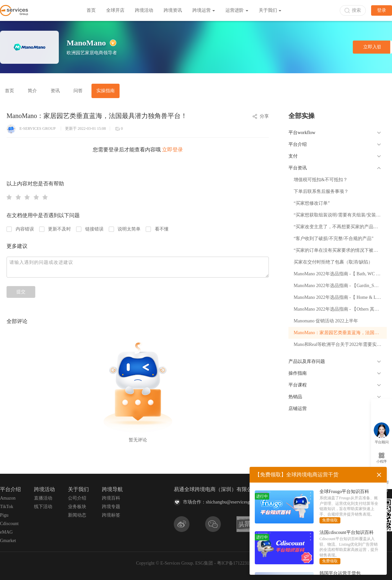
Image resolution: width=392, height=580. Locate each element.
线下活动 (43, 507)
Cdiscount (9, 524)
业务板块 (77, 507)
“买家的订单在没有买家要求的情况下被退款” (339, 250)
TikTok (7, 507)
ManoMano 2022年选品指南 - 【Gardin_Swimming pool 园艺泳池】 (340, 286)
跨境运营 (204, 10)
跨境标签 (111, 515)
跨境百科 (111, 498)
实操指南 (106, 91)
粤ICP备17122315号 (237, 563)
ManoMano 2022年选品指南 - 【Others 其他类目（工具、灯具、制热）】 (340, 309)
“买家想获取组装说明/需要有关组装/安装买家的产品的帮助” (340, 215)
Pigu (4, 515)
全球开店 (115, 10)
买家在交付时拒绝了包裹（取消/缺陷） (333, 262)
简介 (32, 91)
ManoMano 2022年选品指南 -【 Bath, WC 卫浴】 (340, 274)
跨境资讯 (173, 10)
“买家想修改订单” (312, 203)
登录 (382, 10)
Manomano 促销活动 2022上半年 (326, 321)
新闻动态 (77, 515)
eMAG (6, 532)
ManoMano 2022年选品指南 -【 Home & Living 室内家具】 (340, 297)
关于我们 (270, 10)
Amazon (8, 498)
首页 (91, 10)
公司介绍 (77, 498)
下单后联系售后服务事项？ (321, 191)
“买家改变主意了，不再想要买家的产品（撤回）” (340, 227)
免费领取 (330, 520)
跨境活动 (144, 10)
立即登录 (172, 150)
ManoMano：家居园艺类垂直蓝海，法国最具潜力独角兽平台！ (340, 333)
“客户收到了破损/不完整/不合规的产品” (334, 239)
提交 (21, 292)
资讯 (55, 91)
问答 (78, 91)
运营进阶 (237, 10)
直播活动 (43, 498)
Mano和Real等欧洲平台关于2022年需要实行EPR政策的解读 (340, 344)
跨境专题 (111, 507)
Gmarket (8, 541)
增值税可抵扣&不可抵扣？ (321, 180)
